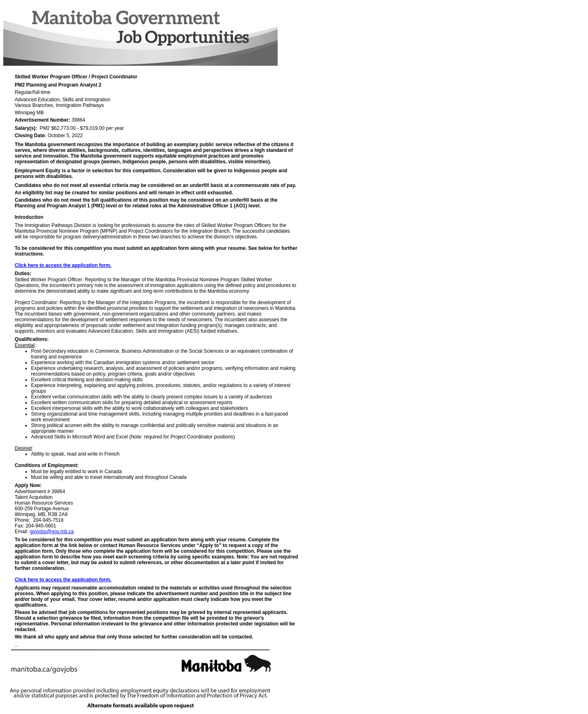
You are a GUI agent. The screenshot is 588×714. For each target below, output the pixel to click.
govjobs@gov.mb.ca (52, 532)
